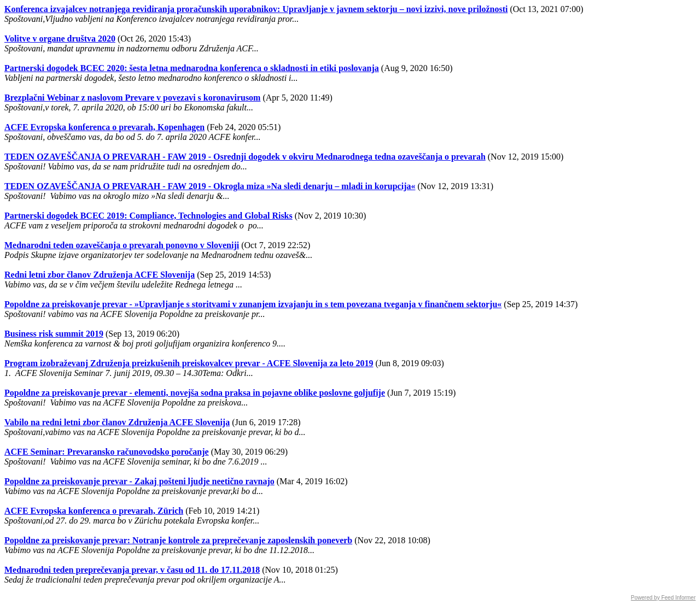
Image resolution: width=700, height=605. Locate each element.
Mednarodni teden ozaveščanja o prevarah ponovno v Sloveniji (122, 245)
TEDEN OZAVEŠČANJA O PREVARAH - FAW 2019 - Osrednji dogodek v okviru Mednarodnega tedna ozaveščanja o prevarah (245, 157)
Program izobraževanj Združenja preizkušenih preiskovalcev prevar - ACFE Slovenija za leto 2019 (189, 363)
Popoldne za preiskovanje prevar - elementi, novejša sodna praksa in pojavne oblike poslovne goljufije (195, 393)
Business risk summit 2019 (54, 334)
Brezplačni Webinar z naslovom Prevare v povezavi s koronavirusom (132, 98)
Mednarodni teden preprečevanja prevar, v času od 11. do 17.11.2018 (132, 570)
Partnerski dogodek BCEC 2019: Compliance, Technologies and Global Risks (148, 216)
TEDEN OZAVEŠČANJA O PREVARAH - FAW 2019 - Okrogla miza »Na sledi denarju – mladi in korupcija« (210, 186)
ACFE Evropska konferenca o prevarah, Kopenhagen (104, 127)
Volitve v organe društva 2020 (60, 39)
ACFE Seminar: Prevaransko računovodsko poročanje (107, 452)
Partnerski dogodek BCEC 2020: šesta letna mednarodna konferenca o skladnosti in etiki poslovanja (192, 68)
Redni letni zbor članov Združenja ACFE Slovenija (100, 275)
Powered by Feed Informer (663, 598)
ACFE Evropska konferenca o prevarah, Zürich (94, 511)
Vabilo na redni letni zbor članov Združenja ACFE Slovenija (117, 422)
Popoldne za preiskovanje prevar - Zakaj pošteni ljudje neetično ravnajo (139, 481)
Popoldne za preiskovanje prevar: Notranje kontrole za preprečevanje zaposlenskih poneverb (178, 540)
